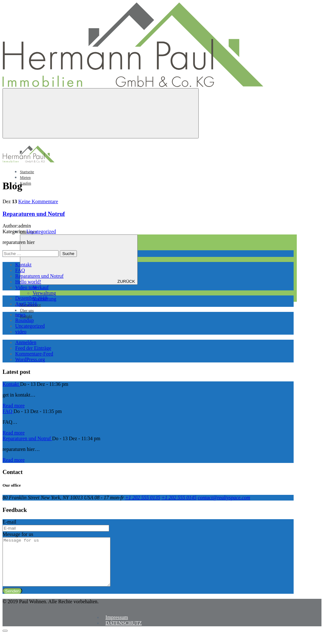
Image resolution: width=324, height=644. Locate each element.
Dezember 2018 (31, 298)
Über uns (27, 311)
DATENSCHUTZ (124, 632)
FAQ (20, 270)
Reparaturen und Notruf (34, 214)
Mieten (25, 178)
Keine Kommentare (38, 201)
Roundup (25, 320)
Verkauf (41, 287)
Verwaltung (44, 293)
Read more (14, 406)
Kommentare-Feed (34, 354)
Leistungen (76, 232)
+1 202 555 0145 (179, 498)
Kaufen (25, 183)
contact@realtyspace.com (224, 498)
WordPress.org (30, 359)
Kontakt (26, 316)
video (21, 332)
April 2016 (26, 304)
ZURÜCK (79, 260)
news (20, 315)
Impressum (117, 627)
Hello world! (28, 282)
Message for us (18, 534)
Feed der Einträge (33, 348)
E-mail (9, 522)
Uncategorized (41, 231)
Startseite (27, 172)
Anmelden (26, 342)
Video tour (26, 287)
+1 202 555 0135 (143, 498)
